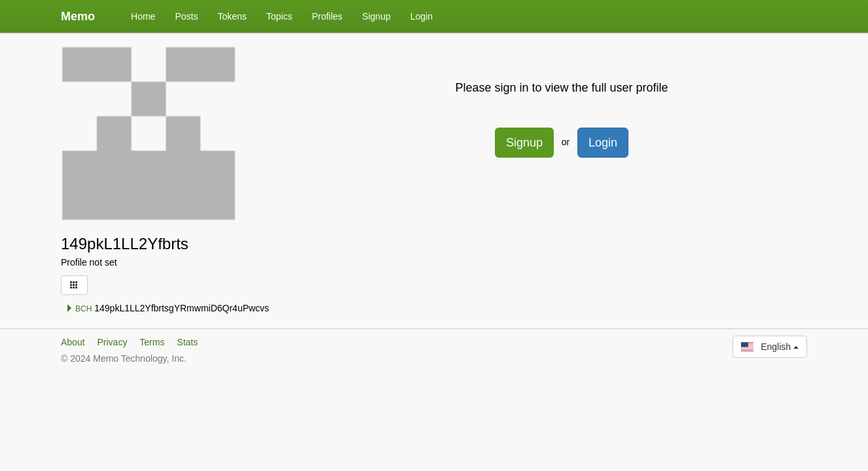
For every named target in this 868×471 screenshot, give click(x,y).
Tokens (232, 16)
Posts (186, 16)
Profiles (327, 16)
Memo (78, 16)
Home (143, 16)
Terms (152, 342)
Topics (280, 16)
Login (422, 16)
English (770, 347)
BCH (79, 309)
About (73, 342)
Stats (187, 342)
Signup (376, 16)
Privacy (112, 342)
